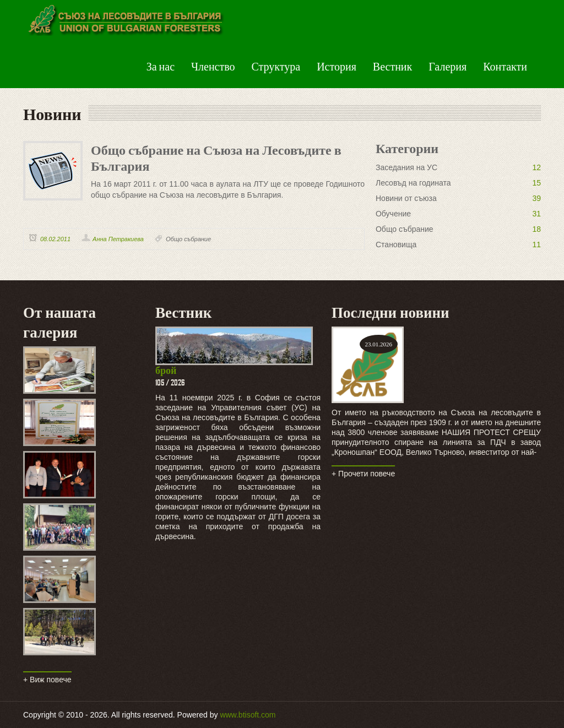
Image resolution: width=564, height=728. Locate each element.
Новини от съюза (406, 198)
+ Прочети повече (363, 474)
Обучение (393, 214)
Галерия (448, 66)
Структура (276, 66)
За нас (161, 66)
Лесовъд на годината (413, 183)
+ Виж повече (47, 680)
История (337, 66)
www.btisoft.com (248, 715)
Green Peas (125, 22)
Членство (213, 66)
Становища (396, 245)
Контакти (505, 66)
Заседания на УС (406, 167)
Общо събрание (188, 239)
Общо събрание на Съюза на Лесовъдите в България (216, 157)
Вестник (392, 66)
